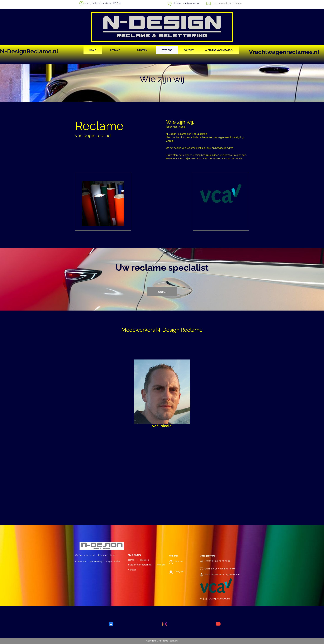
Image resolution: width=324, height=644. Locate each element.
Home (131, 560)
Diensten (145, 560)
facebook (179, 562)
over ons (161, 565)
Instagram (179, 571)
